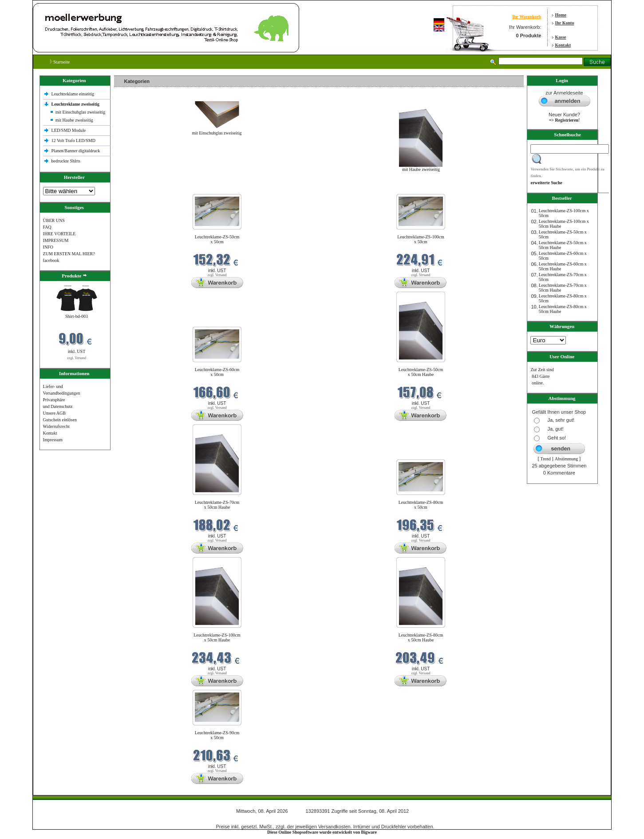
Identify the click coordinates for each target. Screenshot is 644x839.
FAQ (47, 227)
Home (561, 15)
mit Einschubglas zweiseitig (80, 112)
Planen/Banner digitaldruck (76, 151)
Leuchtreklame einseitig (73, 94)
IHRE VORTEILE (59, 234)
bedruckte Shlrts (66, 161)
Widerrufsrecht (56, 426)
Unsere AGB (54, 413)
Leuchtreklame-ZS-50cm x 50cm (217, 239)
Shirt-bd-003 (77, 316)
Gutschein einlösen (60, 420)
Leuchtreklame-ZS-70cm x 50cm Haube (217, 505)
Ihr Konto (565, 23)
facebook (51, 260)
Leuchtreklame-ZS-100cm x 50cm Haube (217, 637)
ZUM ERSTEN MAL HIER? (69, 254)
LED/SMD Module (69, 130)
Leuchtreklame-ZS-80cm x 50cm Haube (421, 637)
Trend (546, 459)
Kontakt (563, 45)
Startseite (60, 62)
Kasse (561, 37)
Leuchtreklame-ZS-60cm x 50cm (217, 372)
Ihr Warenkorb (527, 17)
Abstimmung (566, 459)
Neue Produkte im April (138, 188)
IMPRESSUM (56, 240)
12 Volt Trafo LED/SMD (73, 140)
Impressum (53, 440)
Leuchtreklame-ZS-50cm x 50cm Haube (421, 372)
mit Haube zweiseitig (74, 120)
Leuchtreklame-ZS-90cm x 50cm (217, 735)
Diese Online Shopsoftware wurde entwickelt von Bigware (322, 832)
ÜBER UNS (54, 220)
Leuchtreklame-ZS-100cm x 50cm (421, 239)
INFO (48, 247)
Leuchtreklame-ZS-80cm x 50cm (421, 505)
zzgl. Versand (77, 358)
